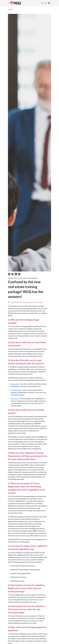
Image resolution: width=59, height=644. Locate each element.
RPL (41, 517)
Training (11, 9)
